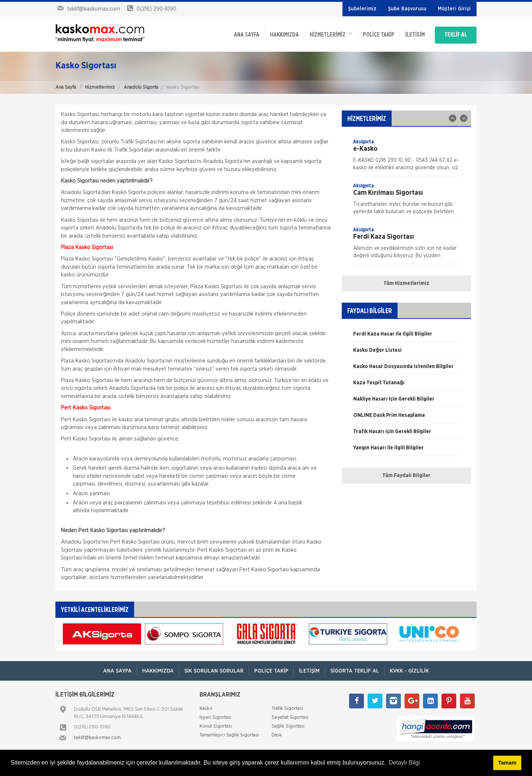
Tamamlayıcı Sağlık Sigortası (229, 734)
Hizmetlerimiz (100, 86)
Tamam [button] (507, 763)
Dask (277, 734)
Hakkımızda (277, 34)
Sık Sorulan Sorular (212, 669)
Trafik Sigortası (287, 707)
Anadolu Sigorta (141, 86)
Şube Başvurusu (407, 9)
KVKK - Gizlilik (412, 669)
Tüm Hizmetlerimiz (406, 282)
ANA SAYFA (239, 34)
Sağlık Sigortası (288, 725)
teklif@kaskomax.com (97, 736)
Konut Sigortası (216, 725)
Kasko (206, 707)
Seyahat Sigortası (290, 716)
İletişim (411, 34)
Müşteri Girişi (454, 9)
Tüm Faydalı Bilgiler (406, 474)
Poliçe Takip (374, 34)
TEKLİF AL (454, 34)
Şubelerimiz (362, 9)
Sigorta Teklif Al (356, 669)
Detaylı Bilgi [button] (404, 763)
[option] (406, 156)
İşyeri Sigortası (215, 716)
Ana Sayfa (66, 86)
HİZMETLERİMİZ (325, 33)
